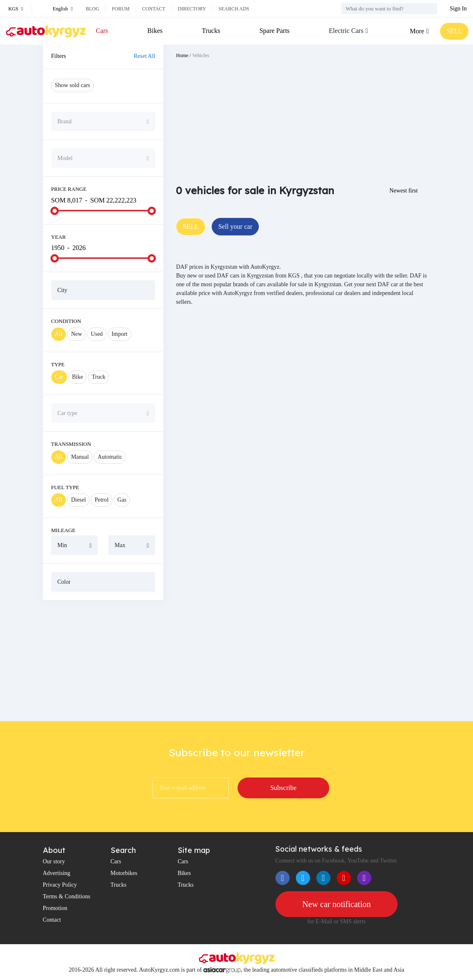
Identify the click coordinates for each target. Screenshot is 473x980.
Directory (192, 9)
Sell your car (235, 226)
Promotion (55, 908)
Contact (154, 9)
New (76, 334)
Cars (102, 31)
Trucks (211, 31)
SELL (454, 31)
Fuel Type (65, 487)
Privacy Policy (60, 885)
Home (182, 55)
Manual (80, 457)
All (59, 334)
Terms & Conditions (67, 896)
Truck (99, 377)
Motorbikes (124, 873)
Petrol (101, 500)
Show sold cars (73, 85)
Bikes (155, 31)
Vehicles (201, 55)
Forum (121, 9)
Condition (66, 321)
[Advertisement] (103, 660)
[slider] (55, 211)
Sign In (458, 9)
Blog (92, 9)
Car (59, 377)
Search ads (234, 9)
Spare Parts (274, 31)
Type (58, 364)
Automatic (110, 457)
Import (120, 334)
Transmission (71, 444)
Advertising (57, 873)
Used (97, 334)
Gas (122, 500)
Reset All (145, 56)
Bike (78, 377)
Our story (54, 861)
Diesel (78, 500)
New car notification (336, 904)
